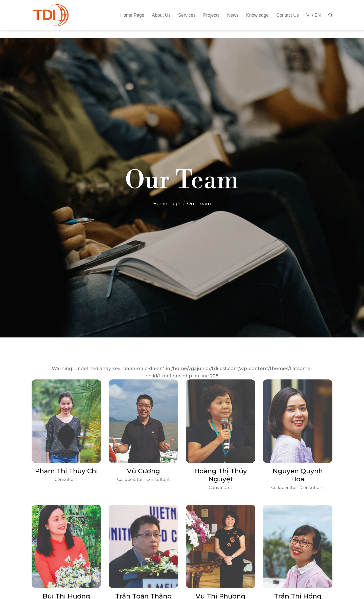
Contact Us (288, 15)
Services (187, 15)
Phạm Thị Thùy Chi (66, 471)
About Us (161, 15)
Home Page (132, 15)
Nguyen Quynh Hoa (298, 475)
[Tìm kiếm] (330, 15)
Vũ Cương (143, 471)
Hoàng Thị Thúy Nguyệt (221, 475)
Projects (211, 15)
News (233, 15)
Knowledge (257, 15)
